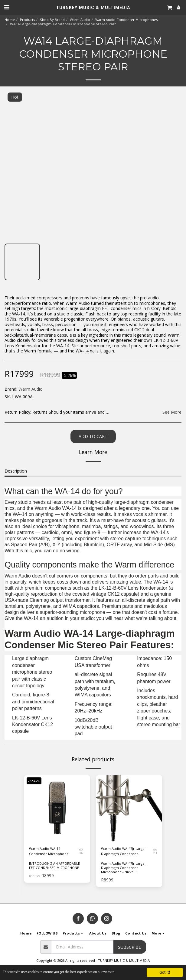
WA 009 (81, 851)
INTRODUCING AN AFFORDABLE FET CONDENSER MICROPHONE (54, 865)
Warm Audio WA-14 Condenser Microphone (49, 851)
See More (172, 412)
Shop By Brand (52, 20)
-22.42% (34, 781)
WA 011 (155, 851)
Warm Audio (80, 20)
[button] (7, 7)
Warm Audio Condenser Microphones (126, 20)
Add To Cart (93, 436)
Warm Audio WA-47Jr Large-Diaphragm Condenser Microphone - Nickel (123, 851)
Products (27, 20)
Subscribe (129, 947)
